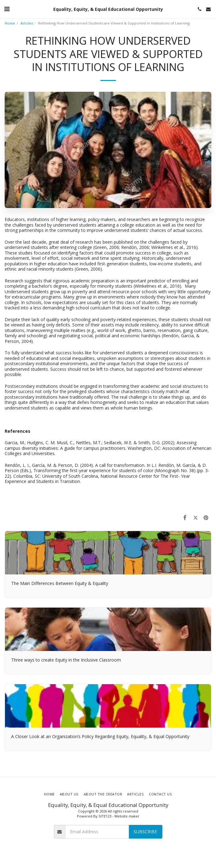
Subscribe (145, 832)
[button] (7, 9)
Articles (27, 23)
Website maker (127, 816)
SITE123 (105, 816)
